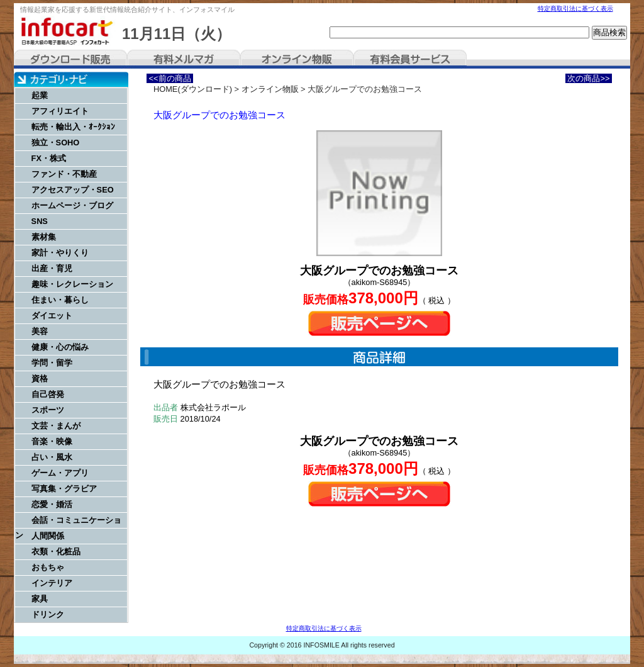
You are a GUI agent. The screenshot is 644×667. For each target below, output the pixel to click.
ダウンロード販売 (70, 59)
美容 (40, 331)
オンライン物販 (297, 59)
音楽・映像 (52, 441)
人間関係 (48, 536)
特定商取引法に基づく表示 (575, 8)
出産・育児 (52, 268)
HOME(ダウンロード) (193, 89)
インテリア (52, 583)
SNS (40, 221)
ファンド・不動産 (64, 174)
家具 (40, 599)
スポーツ (48, 410)
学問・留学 (52, 363)
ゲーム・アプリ (60, 473)
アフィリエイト (60, 111)
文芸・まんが (56, 426)
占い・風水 (52, 457)
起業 (40, 95)
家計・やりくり (60, 253)
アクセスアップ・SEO (73, 190)
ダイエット (52, 316)
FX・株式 (49, 158)
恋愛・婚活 (52, 504)
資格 (40, 378)
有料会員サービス (410, 59)
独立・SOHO (56, 143)
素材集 (44, 237)
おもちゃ (48, 567)
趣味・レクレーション (72, 284)
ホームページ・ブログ (72, 205)
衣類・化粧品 (56, 552)
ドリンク (48, 614)
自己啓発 (48, 394)
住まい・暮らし (60, 300)
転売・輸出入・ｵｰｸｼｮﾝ (73, 127)
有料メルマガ (184, 59)
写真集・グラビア (64, 489)
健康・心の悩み (60, 347)
